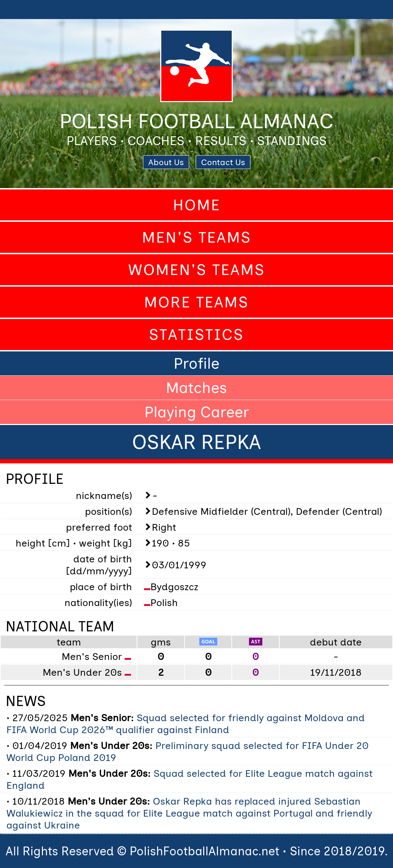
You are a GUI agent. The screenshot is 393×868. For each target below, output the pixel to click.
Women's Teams (197, 270)
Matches (196, 388)
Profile (196, 363)
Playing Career (197, 412)
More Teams (196, 302)
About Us (166, 162)
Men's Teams (197, 237)
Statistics (196, 335)
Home (197, 205)
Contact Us (223, 162)
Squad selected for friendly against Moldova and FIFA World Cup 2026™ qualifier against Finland (186, 724)
